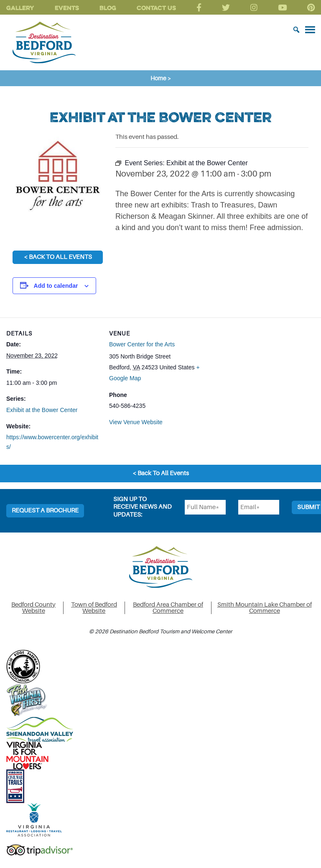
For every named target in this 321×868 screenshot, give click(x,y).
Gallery (20, 8)
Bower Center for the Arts (142, 344)
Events (67, 8)
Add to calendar (56, 286)
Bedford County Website (33, 608)
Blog (108, 8)
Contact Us (156, 8)
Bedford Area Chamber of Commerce (168, 608)
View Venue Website (136, 422)
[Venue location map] (256, 375)
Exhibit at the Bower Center (42, 410)
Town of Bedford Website (94, 608)
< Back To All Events (58, 257)
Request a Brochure (45, 511)
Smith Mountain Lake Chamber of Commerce (265, 608)
